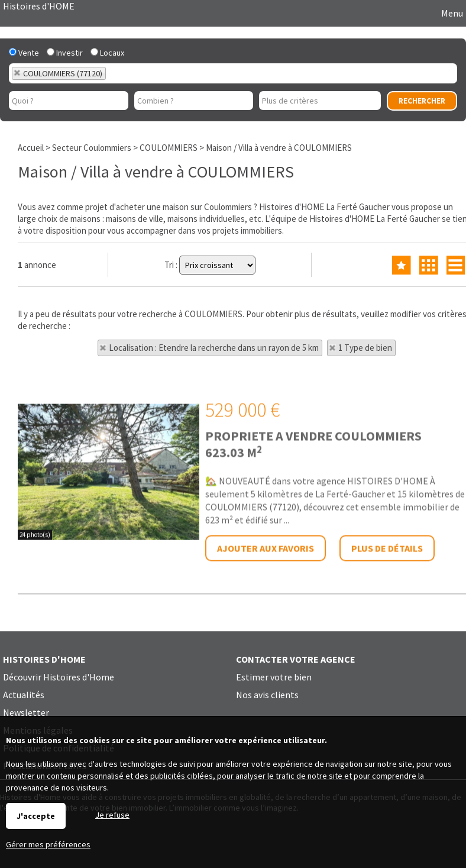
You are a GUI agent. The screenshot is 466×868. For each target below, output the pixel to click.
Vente (24, 53)
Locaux (107, 53)
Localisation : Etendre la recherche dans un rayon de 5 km (214, 348)
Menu (451, 13)
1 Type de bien (365, 348)
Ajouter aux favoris (266, 625)
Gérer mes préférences (48, 844)
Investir (65, 53)
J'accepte (36, 816)
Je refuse (112, 815)
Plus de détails (387, 625)
